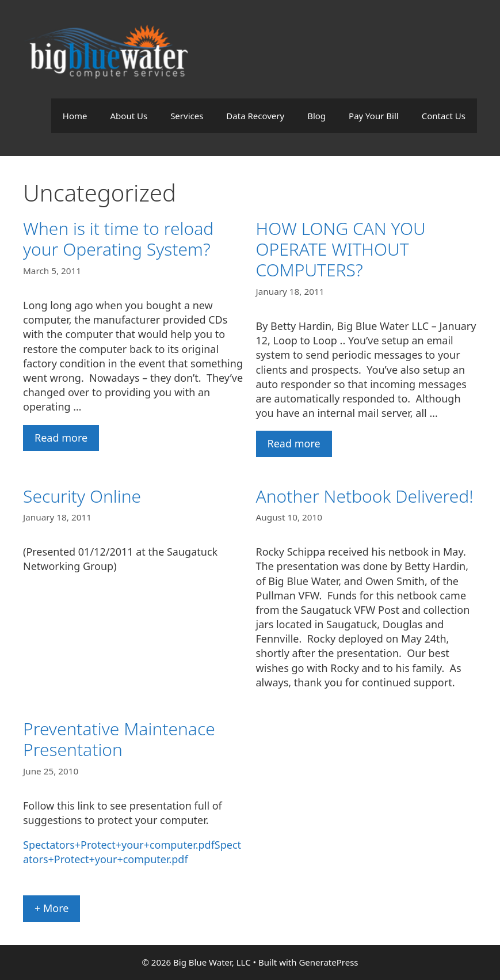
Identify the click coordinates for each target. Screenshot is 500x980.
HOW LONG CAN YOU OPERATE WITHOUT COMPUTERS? (341, 249)
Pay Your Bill (374, 116)
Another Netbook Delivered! (365, 496)
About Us (129, 116)
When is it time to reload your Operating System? (118, 239)
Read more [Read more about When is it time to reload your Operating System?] (61, 438)
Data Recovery (255, 116)
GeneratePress (328, 962)
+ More (51, 908)
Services (187, 116)
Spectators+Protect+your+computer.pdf (119, 845)
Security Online (82, 496)
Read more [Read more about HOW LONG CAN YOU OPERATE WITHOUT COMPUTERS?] (294, 443)
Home (75, 116)
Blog (316, 116)
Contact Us (444, 116)
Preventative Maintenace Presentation (119, 739)
